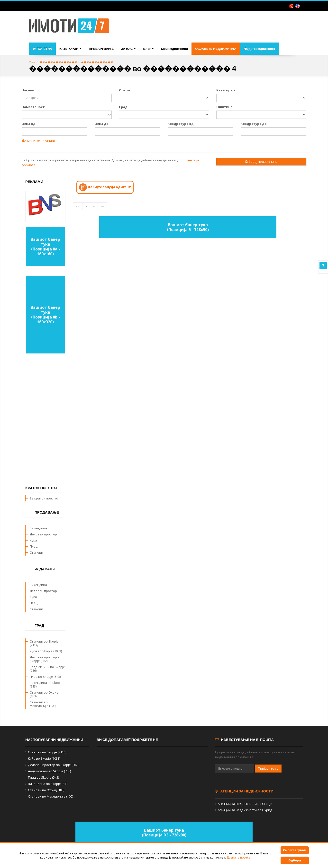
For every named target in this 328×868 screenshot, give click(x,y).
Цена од (29, 124)
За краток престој (44, 498)
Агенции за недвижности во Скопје (245, 804)
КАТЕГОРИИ (70, 49)
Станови (36, 552)
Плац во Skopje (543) (45, 677)
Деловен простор (43, 534)
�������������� (58, 62)
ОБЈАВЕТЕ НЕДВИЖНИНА (216, 49)
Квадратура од (181, 124)
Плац (34, 546)
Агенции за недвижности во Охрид (245, 810)
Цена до (102, 124)
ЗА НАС (128, 49)
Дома (32, 62)
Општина (224, 107)
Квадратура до (254, 124)
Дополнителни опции (38, 140)
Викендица (38, 528)
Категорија (226, 90)
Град (123, 107)
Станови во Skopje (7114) (44, 643)
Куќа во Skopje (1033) (46, 651)
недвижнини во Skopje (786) (47, 669)
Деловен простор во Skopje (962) (46, 659)
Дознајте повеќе (238, 857)
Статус (125, 90)
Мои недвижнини (174, 49)
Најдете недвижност (259, 49)
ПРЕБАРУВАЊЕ (101, 49)
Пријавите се (268, 768)
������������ (97, 62)
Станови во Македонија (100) (43, 704)
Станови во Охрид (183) (44, 694)
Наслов (28, 90)
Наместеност (33, 107)
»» (102, 206)
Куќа (33, 540)
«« (78, 206)
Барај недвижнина (261, 162)
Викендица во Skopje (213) (46, 684)
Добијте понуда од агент (105, 187)
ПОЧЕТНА (42, 49)
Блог (148, 49)
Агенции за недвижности (244, 791)
